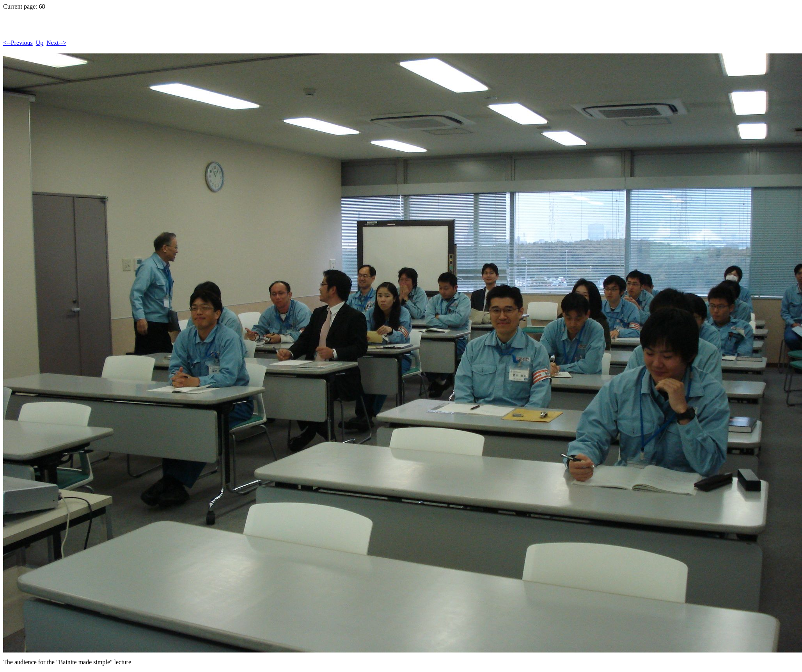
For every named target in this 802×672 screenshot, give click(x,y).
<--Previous (18, 43)
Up (40, 43)
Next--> (56, 43)
